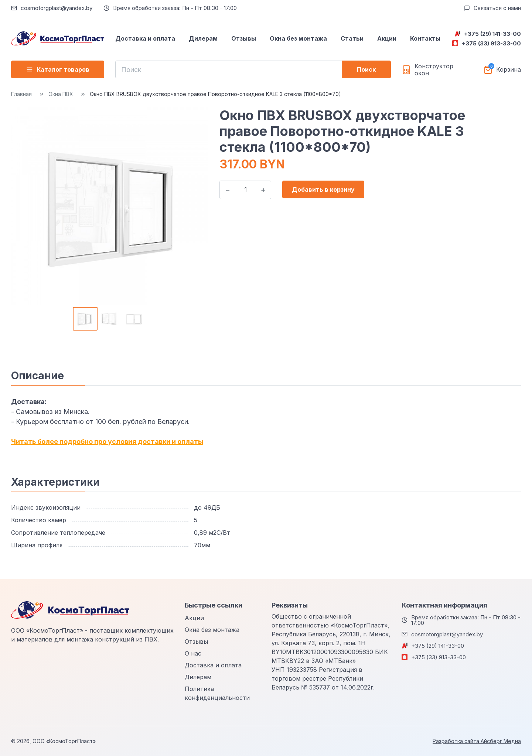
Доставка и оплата (145, 38)
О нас (193, 653)
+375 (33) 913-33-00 (491, 43)
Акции (387, 38)
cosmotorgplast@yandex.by (57, 8)
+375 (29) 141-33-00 (492, 34)
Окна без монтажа (298, 38)
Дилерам (203, 38)
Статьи (352, 38)
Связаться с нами (497, 8)
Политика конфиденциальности (217, 693)
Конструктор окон (434, 70)
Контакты (425, 38)
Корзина (509, 70)
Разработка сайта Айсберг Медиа (477, 741)
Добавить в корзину (323, 189)
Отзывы (244, 38)
